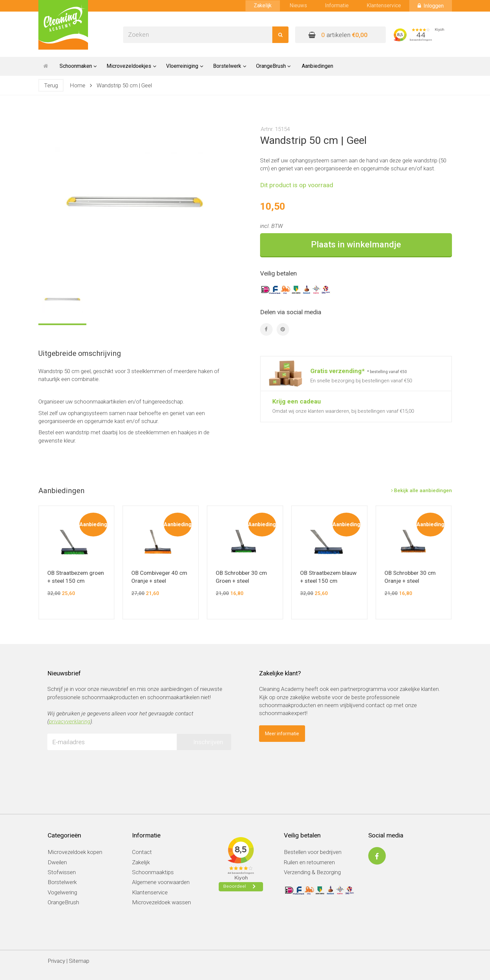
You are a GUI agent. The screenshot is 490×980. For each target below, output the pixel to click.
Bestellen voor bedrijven (313, 852)
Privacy (56, 961)
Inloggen (431, 6)
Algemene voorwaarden (161, 882)
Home (78, 85)
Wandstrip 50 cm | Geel (124, 85)
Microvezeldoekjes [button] (131, 66)
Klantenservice (384, 5)
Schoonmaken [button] (78, 66)
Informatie (337, 5)
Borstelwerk (62, 882)
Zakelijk (263, 5)
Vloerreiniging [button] (185, 66)
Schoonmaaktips (153, 872)
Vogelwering (62, 892)
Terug (51, 85)
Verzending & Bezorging (312, 872)
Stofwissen (62, 872)
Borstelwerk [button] (230, 66)
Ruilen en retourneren (309, 862)
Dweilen (57, 862)
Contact (142, 852)
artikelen (338, 35)
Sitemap (79, 961)
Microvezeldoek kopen (75, 852)
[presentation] (98, 768)
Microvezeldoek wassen (161, 902)
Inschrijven (208, 742)
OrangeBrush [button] (273, 66)
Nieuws (298, 5)
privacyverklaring (70, 721)
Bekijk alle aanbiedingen (422, 490)
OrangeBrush (63, 902)
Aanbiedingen (317, 66)
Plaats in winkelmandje (356, 244)
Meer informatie (282, 734)
